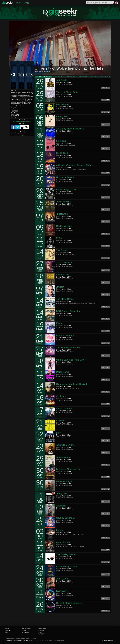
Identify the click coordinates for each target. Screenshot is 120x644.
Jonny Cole (62, 494)
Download (8, 631)
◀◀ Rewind (62, 214)
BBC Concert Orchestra (68, 311)
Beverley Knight (64, 481)
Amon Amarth (63, 542)
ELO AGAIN (62, 591)
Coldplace (61, 396)
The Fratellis (62, 250)
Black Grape (62, 104)
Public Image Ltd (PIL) (67, 189)
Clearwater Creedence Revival (71, 384)
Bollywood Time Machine (69, 469)
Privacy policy (8, 640)
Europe (60, 530)
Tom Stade (62, 80)
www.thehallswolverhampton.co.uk (22, 121)
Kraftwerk (61, 421)
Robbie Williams (64, 226)
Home (7, 629)
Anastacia (61, 506)
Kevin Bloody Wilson (66, 566)
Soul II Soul (62, 153)
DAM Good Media (48, 640)
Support (31, 640)
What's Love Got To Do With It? (72, 360)
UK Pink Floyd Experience (69, 603)
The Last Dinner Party (67, 92)
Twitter (40, 632)
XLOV (59, 238)
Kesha (59, 323)
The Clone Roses (65, 299)
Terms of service (18, 640)
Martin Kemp (63, 372)
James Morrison (64, 457)
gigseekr (24, 631)
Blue (58, 433)
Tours (18, 3)
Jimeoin (60, 287)
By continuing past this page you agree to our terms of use (20, 638)
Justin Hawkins (64, 202)
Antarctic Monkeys (65, 445)
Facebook (41, 631)
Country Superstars (66, 518)
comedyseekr (25, 632)
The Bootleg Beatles (66, 554)
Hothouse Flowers (65, 177)
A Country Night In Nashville (70, 129)
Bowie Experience (65, 335)
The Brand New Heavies (68, 348)
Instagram (41, 634)
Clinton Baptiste (64, 408)
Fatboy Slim (62, 117)
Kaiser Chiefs (63, 275)
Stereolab (61, 141)
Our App (26, 3)
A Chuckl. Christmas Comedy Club (73, 165)
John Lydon (62, 579)
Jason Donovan (64, 262)
